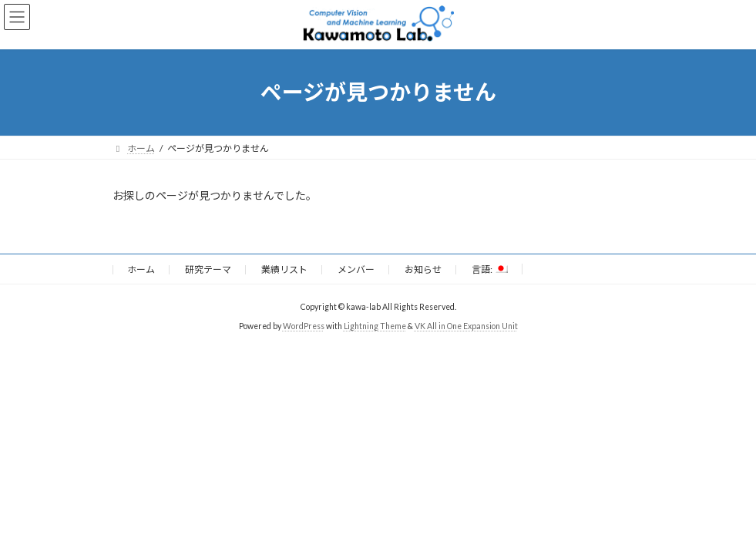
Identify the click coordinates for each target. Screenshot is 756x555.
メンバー (356, 269)
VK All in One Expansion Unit (466, 326)
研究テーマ (208, 269)
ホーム (141, 269)
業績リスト (284, 269)
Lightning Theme (375, 326)
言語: (490, 269)
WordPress (304, 326)
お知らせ (423, 269)
